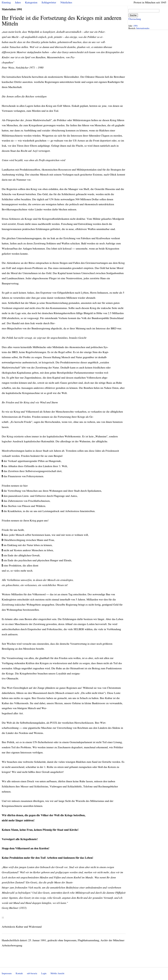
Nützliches (66, 2)
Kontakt (19, 974)
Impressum (7, 974)
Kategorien (31, 2)
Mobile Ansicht (57, 974)
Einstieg (6, 2)
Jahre (18, 2)
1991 (136, 26)
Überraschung (135, 19)
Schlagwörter (49, 2)
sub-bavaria (32, 974)
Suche (133, 15)
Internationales (143, 28)
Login (44, 974)
